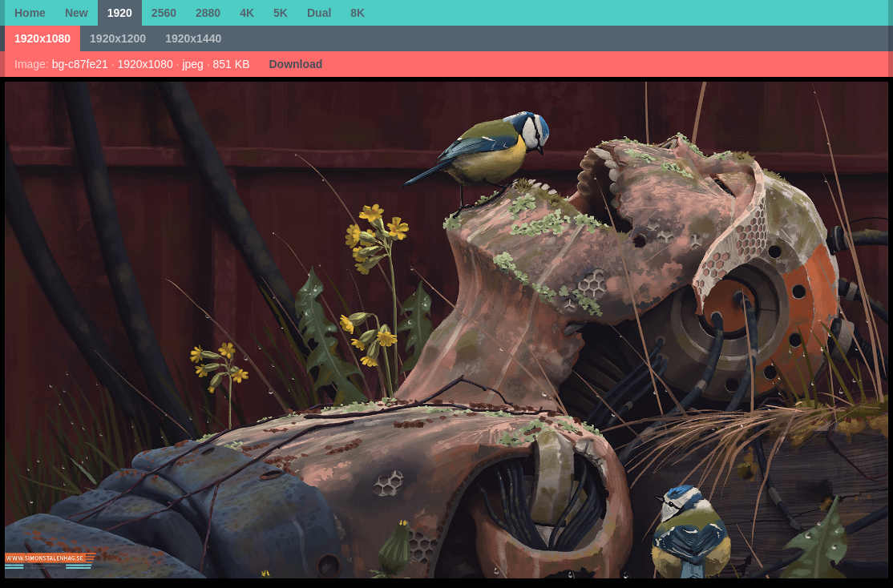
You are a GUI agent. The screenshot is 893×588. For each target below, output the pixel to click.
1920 (120, 13)
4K (247, 13)
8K (358, 13)
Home (30, 13)
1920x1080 (42, 38)
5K (281, 13)
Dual (319, 13)
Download (295, 64)
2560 (164, 13)
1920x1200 (118, 38)
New (77, 13)
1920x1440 (193, 38)
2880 (208, 13)
